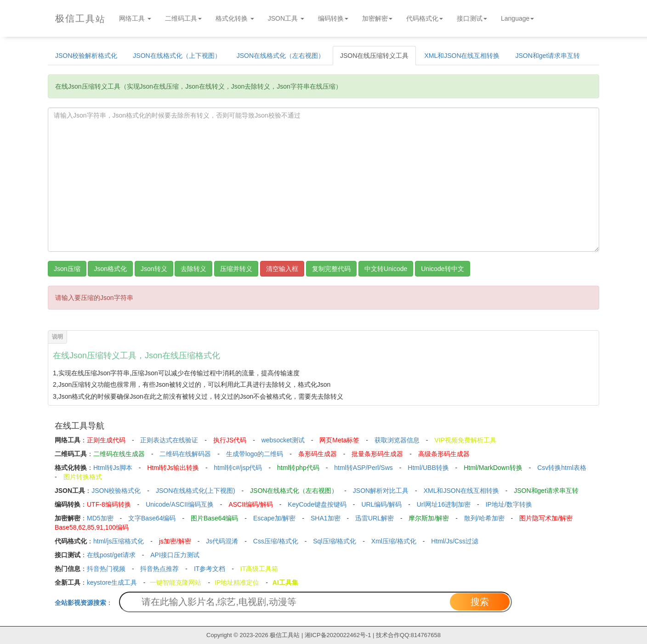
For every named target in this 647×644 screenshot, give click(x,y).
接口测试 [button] (472, 18)
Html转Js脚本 (113, 468)
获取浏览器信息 (397, 440)
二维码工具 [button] (183, 18)
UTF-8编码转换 (109, 504)
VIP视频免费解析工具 (465, 440)
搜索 (480, 602)
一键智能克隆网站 (176, 582)
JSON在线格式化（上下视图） (177, 56)
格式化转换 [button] (235, 18)
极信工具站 (285, 635)
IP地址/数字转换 (509, 504)
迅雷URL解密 (375, 518)
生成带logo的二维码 (255, 454)
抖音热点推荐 (159, 569)
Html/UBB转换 (428, 468)
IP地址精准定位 (237, 582)
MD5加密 (100, 518)
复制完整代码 (331, 269)
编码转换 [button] (333, 18)
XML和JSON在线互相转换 (462, 56)
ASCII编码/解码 (250, 504)
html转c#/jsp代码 (238, 468)
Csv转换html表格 (562, 468)
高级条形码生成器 (444, 454)
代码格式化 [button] (425, 18)
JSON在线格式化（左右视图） (281, 56)
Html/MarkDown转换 (493, 468)
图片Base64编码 (214, 518)
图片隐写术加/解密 (546, 518)
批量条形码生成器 (377, 454)
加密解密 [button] (377, 18)
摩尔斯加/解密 (429, 518)
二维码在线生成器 (119, 454)
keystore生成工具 (112, 582)
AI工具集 (285, 582)
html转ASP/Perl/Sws (363, 468)
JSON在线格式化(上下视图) (196, 491)
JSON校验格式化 (116, 491)
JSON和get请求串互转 (548, 56)
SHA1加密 (326, 518)
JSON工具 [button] (286, 18)
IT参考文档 (210, 569)
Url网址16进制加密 (444, 504)
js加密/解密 (175, 541)
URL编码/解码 (381, 504)
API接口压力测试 (175, 555)
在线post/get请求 (111, 555)
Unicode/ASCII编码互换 (180, 504)
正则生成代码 (106, 440)
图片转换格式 (83, 477)
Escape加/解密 (275, 518)
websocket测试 (283, 440)
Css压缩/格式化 (276, 541)
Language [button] (517, 18)
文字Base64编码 (152, 518)
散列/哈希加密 (484, 518)
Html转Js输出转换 (173, 468)
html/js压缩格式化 (119, 541)
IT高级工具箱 (259, 569)
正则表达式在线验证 (169, 440)
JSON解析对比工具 (381, 491)
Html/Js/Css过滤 (455, 541)
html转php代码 (298, 468)
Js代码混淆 (222, 541)
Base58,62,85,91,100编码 (92, 527)
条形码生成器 (318, 454)
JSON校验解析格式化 (86, 56)
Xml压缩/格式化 (394, 541)
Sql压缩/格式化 (335, 541)
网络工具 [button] (135, 18)
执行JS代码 (230, 440)
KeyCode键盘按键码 (317, 504)
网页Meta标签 (339, 440)
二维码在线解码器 (185, 454)
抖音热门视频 (106, 569)
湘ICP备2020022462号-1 (338, 635)
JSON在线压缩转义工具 (374, 56)
